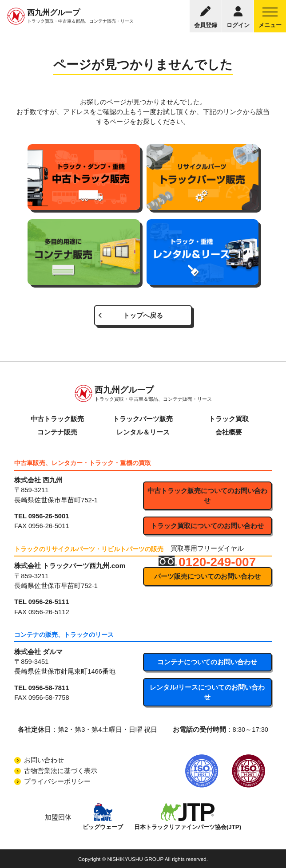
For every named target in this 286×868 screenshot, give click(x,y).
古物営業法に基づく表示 (61, 771)
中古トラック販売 (57, 419)
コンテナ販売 (57, 432)
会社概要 (229, 432)
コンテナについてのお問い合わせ (207, 662)
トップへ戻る (143, 316)
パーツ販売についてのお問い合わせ (207, 576)
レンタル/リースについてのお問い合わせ (207, 692)
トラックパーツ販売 (143, 419)
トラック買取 (229, 419)
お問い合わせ (44, 760)
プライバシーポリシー (57, 781)
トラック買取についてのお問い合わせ (207, 526)
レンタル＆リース (143, 432)
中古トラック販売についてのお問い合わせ (207, 496)
